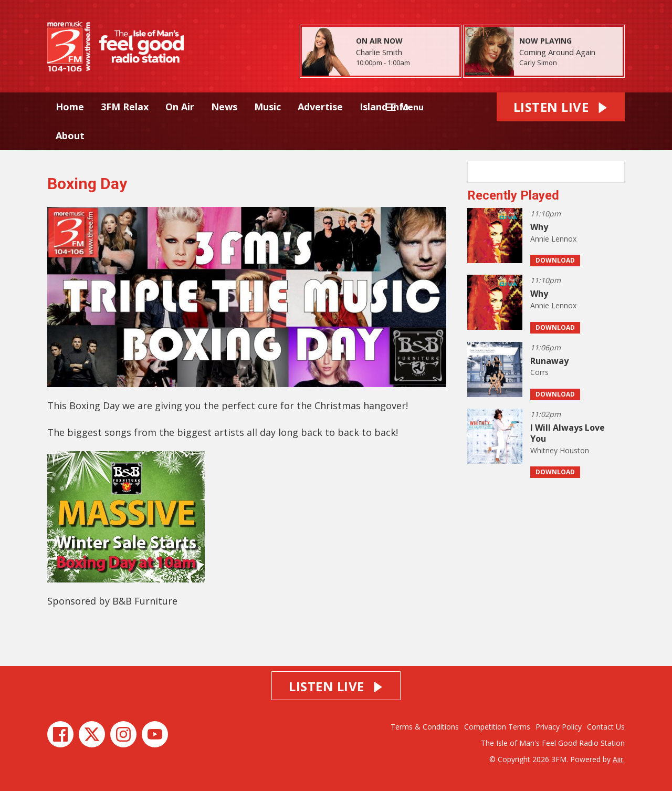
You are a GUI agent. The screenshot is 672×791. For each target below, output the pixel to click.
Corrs (539, 372)
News (224, 107)
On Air (180, 107)
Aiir (618, 759)
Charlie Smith (379, 52)
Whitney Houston (560, 450)
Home (70, 107)
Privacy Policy (559, 727)
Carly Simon (538, 63)
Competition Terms (497, 727)
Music (267, 107)
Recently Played (513, 195)
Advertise (320, 107)
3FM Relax (125, 107)
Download (555, 260)
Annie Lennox (553, 239)
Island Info (385, 107)
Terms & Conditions (425, 727)
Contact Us (606, 727)
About (70, 136)
